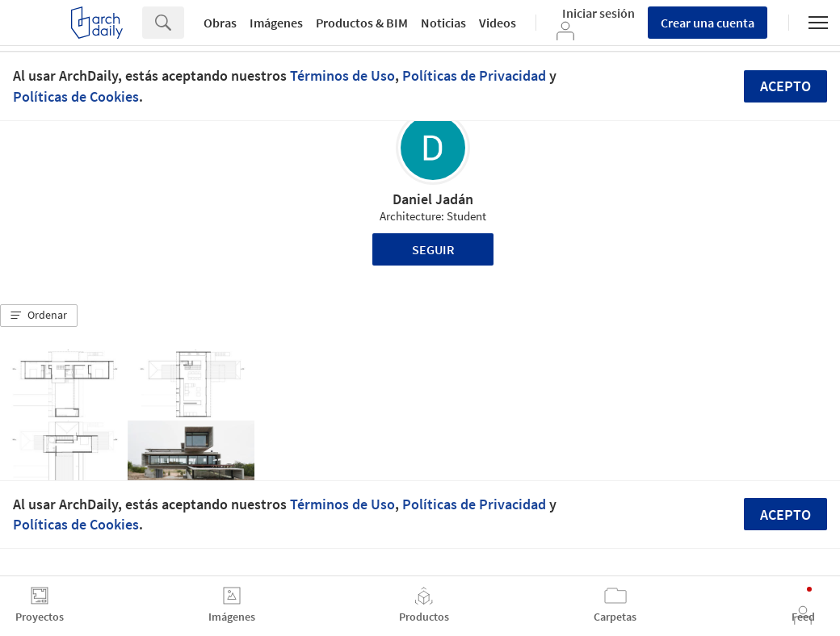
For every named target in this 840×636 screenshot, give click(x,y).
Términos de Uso (342, 75)
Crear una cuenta (708, 23)
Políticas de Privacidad (474, 75)
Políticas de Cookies (76, 96)
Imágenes (276, 23)
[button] (39, 316)
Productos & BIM (362, 23)
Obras (220, 23)
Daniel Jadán (433, 199)
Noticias (443, 23)
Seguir (433, 249)
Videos (498, 23)
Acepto (785, 86)
